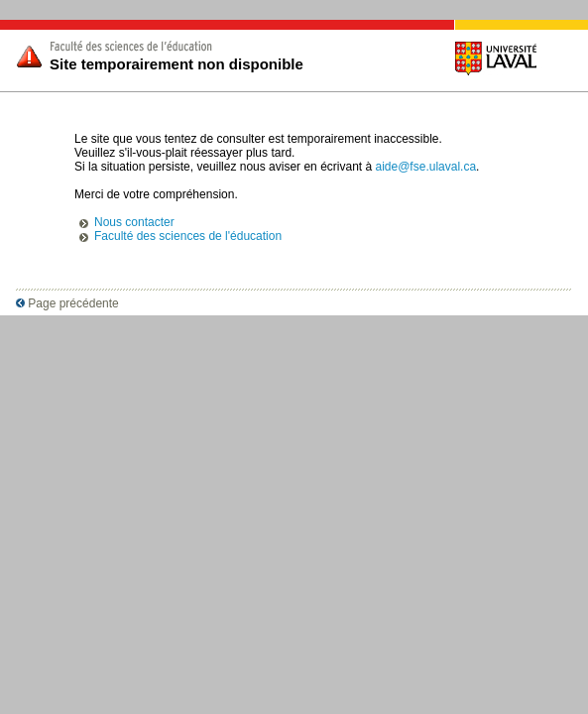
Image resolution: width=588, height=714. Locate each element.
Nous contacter (134, 222)
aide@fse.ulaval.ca (426, 167)
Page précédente (67, 303)
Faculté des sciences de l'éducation (188, 236)
